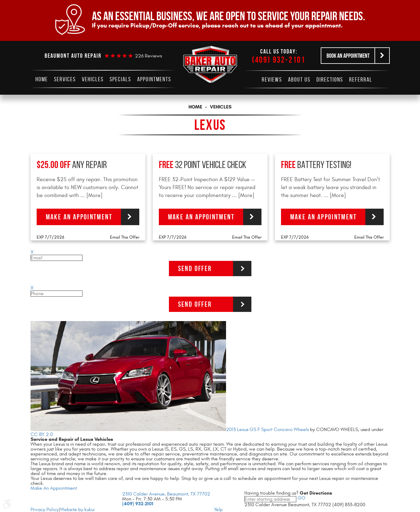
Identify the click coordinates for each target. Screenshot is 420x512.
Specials (120, 79)
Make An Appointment (54, 488)
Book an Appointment (348, 56)
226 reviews (148, 56)
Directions (330, 79)
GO (301, 498)
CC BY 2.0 (42, 434)
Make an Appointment (79, 217)
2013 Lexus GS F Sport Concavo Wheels (267, 430)
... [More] (91, 195)
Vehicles (93, 79)
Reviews (272, 79)
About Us (299, 79)
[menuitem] (42, 79)
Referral (361, 79)
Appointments (154, 79)
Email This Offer (125, 237)
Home (42, 79)
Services (65, 79)
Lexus (210, 125)
